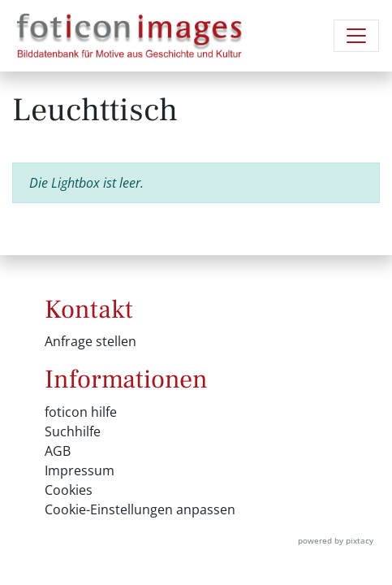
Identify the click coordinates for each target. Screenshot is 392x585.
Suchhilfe (73, 431)
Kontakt (89, 310)
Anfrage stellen (90, 341)
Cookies (69, 490)
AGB (58, 451)
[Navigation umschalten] (356, 36)
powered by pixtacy (336, 540)
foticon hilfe (81, 412)
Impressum (80, 470)
